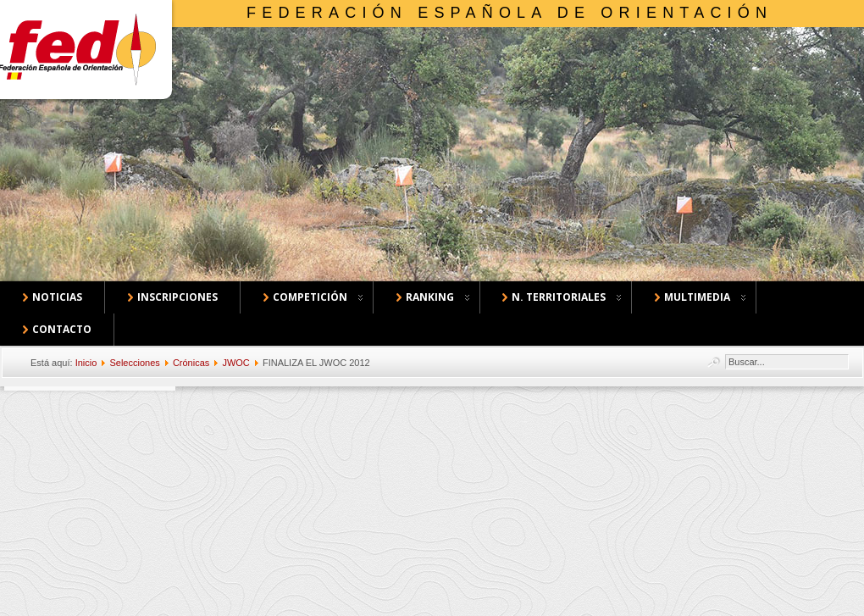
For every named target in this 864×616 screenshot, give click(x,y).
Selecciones (134, 363)
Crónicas (191, 363)
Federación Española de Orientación (510, 13)
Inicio (86, 363)
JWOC (235, 363)
